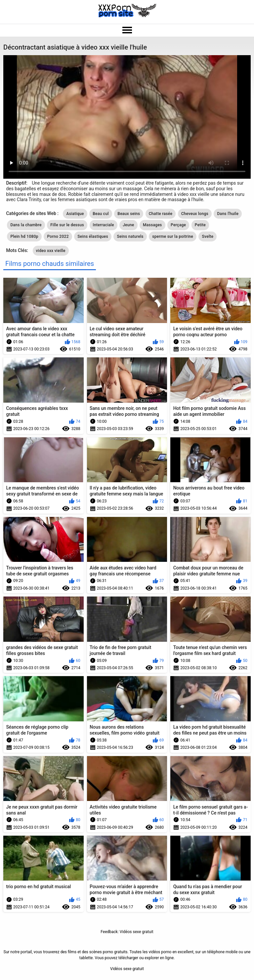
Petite (200, 225)
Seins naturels (130, 236)
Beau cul (101, 214)
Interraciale (104, 225)
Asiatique (75, 214)
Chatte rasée (161, 214)
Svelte (208, 236)
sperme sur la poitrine (173, 236)
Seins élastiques (93, 236)
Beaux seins (129, 214)
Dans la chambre (26, 225)
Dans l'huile (228, 214)
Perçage (178, 225)
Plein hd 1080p (24, 236)
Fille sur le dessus (67, 225)
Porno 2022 (58, 236)
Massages (152, 225)
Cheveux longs (195, 214)
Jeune (128, 225)
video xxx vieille (51, 251)
